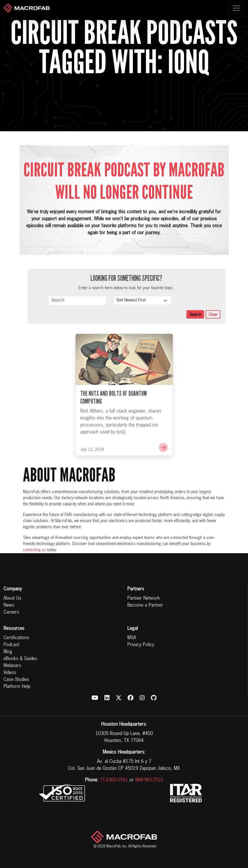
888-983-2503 (149, 780)
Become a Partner (145, 605)
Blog (8, 652)
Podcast (11, 645)
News (9, 605)
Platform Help (17, 687)
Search (195, 315)
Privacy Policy (141, 645)
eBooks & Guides (20, 659)
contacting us (34, 550)
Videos (10, 673)
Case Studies (16, 680)
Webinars (12, 666)
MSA (132, 638)
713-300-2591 (114, 780)
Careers (11, 612)
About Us (13, 599)
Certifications (16, 638)
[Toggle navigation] (236, 8)
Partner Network (144, 599)
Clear (213, 315)
